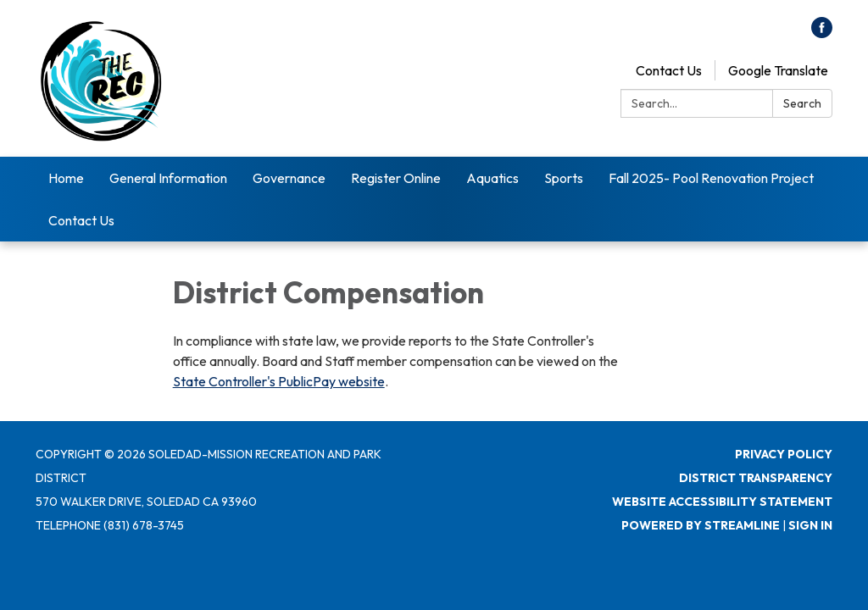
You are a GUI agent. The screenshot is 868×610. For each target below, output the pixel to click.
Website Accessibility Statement (722, 502)
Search (802, 103)
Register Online (396, 178)
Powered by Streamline (701, 525)
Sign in (810, 525)
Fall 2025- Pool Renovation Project (711, 178)
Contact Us (669, 70)
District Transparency (756, 478)
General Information (168, 178)
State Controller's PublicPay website (279, 381)
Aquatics (492, 178)
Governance (289, 178)
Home (66, 178)
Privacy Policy (784, 454)
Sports (564, 178)
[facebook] (822, 33)
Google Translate (778, 70)
